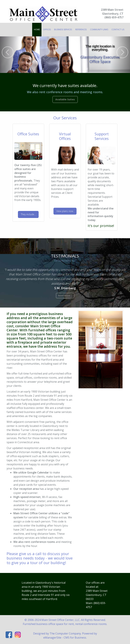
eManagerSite (52, 638)
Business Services (63, 29)
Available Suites (65, 99)
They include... (28, 214)
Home (37, 29)
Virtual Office (65, 136)
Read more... (65, 296)
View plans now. (65, 211)
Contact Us (118, 29)
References (81, 29)
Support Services (102, 136)
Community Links (99, 29)
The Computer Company (65, 633)
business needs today (26, 558)
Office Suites (28, 134)
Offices (47, 29)
